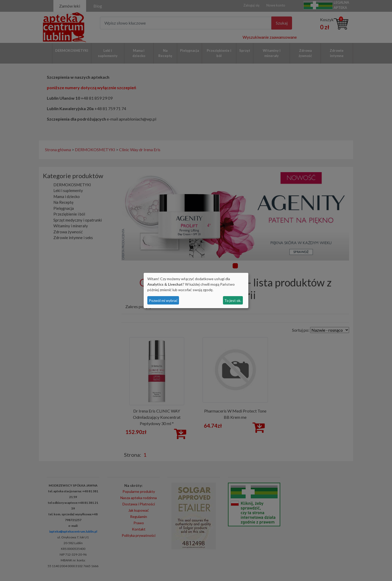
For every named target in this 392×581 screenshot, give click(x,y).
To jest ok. (233, 300)
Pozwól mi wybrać (163, 300)
